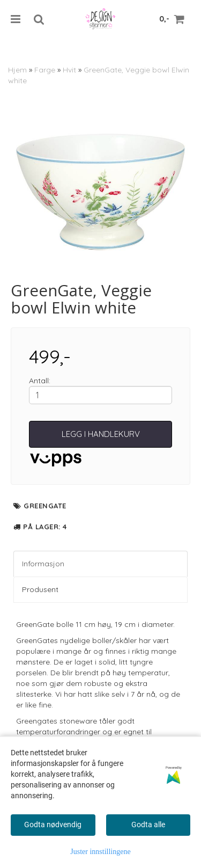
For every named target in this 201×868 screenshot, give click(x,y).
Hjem (17, 70)
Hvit (69, 70)
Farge (45, 70)
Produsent (40, 589)
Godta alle (148, 825)
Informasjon (43, 564)
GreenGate (45, 506)
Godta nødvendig (53, 825)
